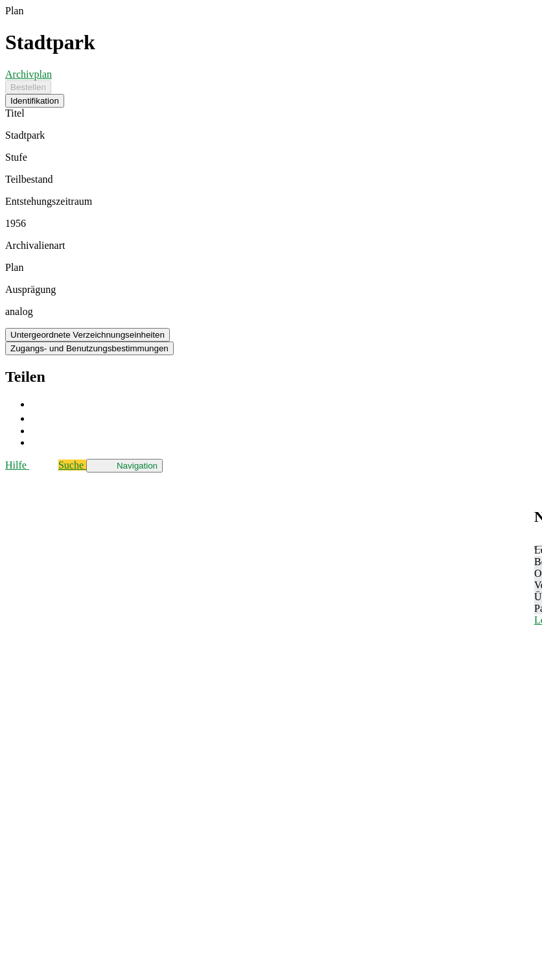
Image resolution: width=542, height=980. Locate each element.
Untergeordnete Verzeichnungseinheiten (88, 335)
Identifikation (35, 101)
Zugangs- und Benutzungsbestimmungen (89, 348)
